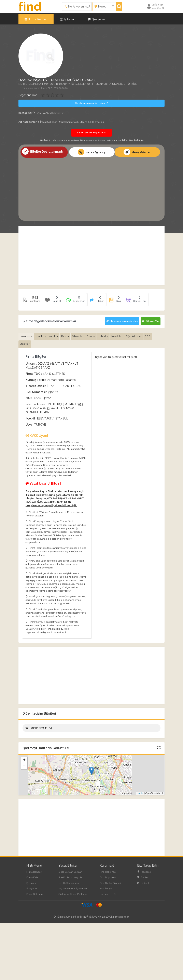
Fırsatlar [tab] (91, 334)
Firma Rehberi (36, 18)
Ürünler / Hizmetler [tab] (47, 334)
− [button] (24, 765)
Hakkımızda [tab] (26, 334)
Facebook (144, 870)
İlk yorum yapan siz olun (121, 320)
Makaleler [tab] (117, 334)
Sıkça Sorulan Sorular (70, 870)
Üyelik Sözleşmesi (69, 881)
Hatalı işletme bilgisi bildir (92, 131)
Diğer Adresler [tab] (134, 334)
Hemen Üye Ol (108, 892)
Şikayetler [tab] (78, 334)
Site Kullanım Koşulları (71, 876)
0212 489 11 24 (92, 151)
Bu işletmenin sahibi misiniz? (91, 102)
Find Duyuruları (108, 876)
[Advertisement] (91, 187)
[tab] (75, 300)
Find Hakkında (108, 870)
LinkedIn (144, 881)
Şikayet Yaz (151, 320)
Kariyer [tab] (65, 334)
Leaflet (140, 792)
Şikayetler (96, 18)
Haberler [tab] (103, 334)
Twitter (143, 876)
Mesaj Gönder (137, 151)
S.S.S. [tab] (148, 334)
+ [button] (24, 758)
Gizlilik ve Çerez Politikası (73, 892)
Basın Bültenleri (35, 892)
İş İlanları (68, 18)
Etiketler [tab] (25, 342)
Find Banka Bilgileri (110, 881)
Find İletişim (106, 887)
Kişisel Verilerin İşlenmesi (73, 887)
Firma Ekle (32, 876)
